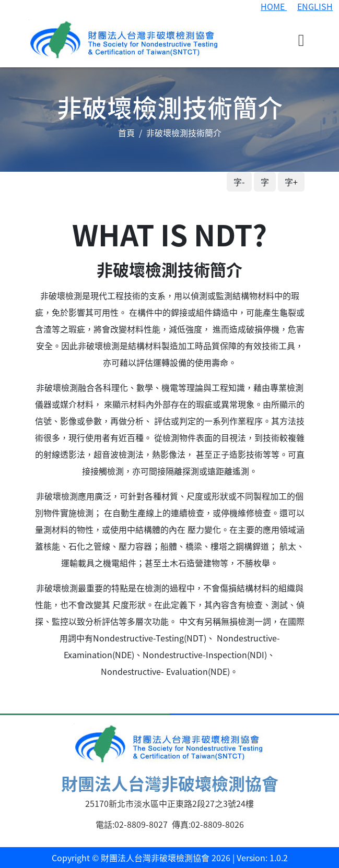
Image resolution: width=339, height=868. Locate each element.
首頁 (126, 133)
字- (239, 182)
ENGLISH (315, 6)
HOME (274, 6)
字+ (291, 182)
